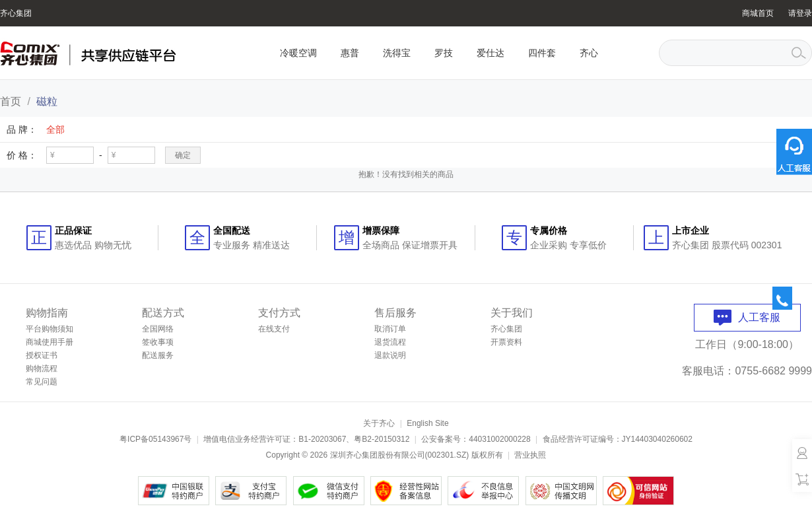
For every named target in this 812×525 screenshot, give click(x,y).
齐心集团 (16, 13)
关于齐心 (379, 423)
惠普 (350, 53)
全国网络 (158, 329)
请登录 (800, 13)
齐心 (589, 53)
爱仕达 (491, 53)
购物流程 (42, 368)
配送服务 (158, 355)
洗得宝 (397, 53)
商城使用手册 (50, 342)
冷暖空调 (298, 53)
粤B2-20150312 (382, 439)
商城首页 (758, 13)
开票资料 (506, 342)
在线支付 (274, 329)
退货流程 (390, 342)
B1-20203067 (322, 439)
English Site (427, 423)
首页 (11, 101)
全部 (55, 129)
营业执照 (530, 455)
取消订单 (390, 329)
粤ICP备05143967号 (155, 439)
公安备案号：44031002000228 (476, 439)
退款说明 (390, 355)
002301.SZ (447, 455)
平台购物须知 (50, 329)
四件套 (542, 53)
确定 (183, 155)
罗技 (444, 53)
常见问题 (42, 382)
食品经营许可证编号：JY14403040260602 (618, 439)
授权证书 (42, 355)
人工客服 (747, 317)
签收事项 (158, 342)
